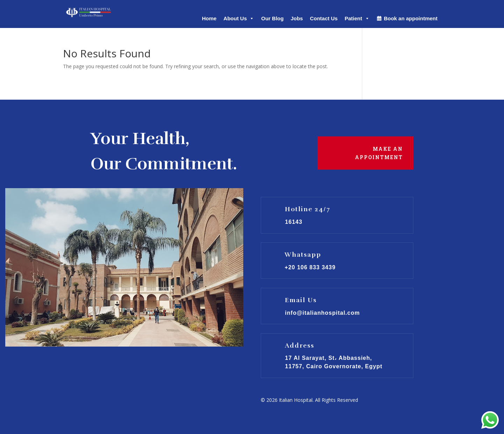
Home (209, 18)
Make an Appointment (379, 153)
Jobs (297, 18)
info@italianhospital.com (322, 313)
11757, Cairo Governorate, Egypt (334, 366)
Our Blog (272, 18)
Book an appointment (411, 18)
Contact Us (324, 18)
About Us (239, 19)
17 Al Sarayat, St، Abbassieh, (328, 358)
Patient (357, 19)
